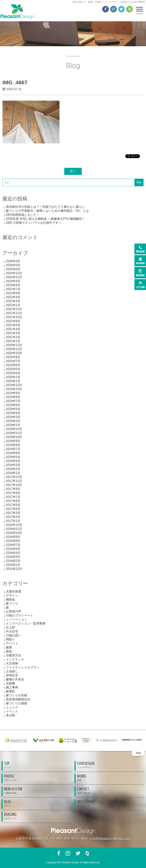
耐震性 (10, 691)
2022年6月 (13, 293)
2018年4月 (13, 461)
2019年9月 (13, 393)
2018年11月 (14, 433)
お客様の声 (13, 611)
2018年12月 (14, 429)
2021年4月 (13, 329)
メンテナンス (15, 659)
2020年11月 (14, 349)
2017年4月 (13, 509)
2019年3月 (13, 417)
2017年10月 (14, 485)
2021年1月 (13, 341)
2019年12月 (14, 385)
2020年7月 (13, 361)
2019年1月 (13, 425)
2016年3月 (13, 557)
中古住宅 (12, 631)
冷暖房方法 (13, 655)
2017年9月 (13, 489)
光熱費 (10, 683)
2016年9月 (13, 537)
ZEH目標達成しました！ (23, 215)
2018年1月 (13, 473)
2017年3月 (13, 513)
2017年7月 (13, 497)
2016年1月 (13, 565)
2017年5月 (13, 505)
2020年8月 (13, 357)
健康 (9, 647)
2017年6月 (13, 501)
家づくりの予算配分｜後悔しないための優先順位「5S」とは (47, 211)
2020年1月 (13, 381)
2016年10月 (14, 533)
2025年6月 (13, 269)
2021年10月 (14, 317)
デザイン (12, 595)
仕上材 (10, 627)
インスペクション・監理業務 (26, 623)
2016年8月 (13, 541)
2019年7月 (13, 401)
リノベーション (17, 619)
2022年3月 (13, 301)
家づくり (12, 603)
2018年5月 (13, 457)
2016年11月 (14, 529)
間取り (10, 639)
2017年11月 (14, 481)
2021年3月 (13, 333)
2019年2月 (13, 421)
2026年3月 (13, 265)
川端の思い (13, 635)
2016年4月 (13, 553)
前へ (73, 171)
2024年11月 (14, 277)
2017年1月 (13, 521)
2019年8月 (13, 397)
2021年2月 (13, 337)
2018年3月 (13, 465)
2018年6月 (13, 453)
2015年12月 (14, 569)
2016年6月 (13, 549)
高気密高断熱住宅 (18, 699)
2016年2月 (13, 561)
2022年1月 (13, 305)
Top (138, 753)
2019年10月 (14, 389)
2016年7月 (13, 545)
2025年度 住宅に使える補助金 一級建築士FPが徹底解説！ (46, 219)
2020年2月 (13, 377)
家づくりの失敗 (17, 695)
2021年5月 (13, 325)
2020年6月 (13, 365)
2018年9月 (13, 441)
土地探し (12, 671)
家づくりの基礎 (17, 703)
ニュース (12, 707)
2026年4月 (13, 261)
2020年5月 (13, 369)
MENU (140, 11)
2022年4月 (13, 297)
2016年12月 (14, 525)
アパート (12, 643)
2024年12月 (14, 273)
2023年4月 (13, 285)
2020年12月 (14, 345)
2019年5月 (13, 409)
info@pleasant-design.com (110, 838)
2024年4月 (13, 281)
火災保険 (12, 663)
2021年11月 (14, 313)
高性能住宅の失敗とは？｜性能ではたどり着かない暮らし (45, 207)
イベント (12, 711)
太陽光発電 (13, 591)
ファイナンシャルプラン (23, 667)
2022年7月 (13, 289)
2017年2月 (13, 517)
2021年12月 (14, 309)
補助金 (10, 599)
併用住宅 (12, 675)
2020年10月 (14, 353)
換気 (9, 651)
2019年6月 (13, 405)
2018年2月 (13, 469)
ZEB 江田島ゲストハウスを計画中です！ (34, 223)
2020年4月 (13, 373)
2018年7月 (13, 449)
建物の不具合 (15, 679)
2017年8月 (13, 493)
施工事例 (12, 687)
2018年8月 (13, 445)
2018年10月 (14, 437)
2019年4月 (13, 413)
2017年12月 (14, 477)
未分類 (10, 715)
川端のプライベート (20, 615)
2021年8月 (13, 321)
